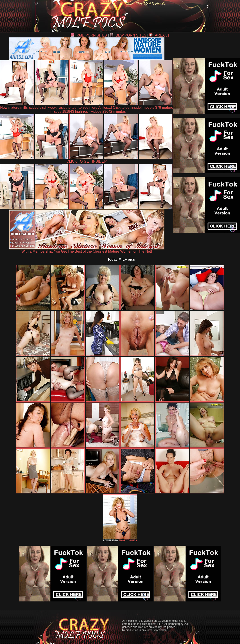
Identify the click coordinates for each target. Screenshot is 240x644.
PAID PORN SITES (89, 35)
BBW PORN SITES (128, 35)
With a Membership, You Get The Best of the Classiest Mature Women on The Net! (87, 250)
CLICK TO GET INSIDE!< (87, 161)
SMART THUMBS (128, 541)
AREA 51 (159, 35)
